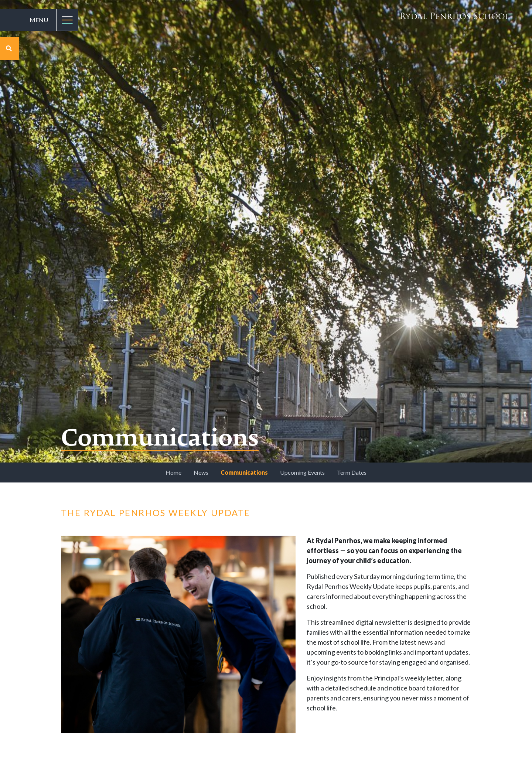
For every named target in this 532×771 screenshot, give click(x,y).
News (201, 472)
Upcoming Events (302, 472)
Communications (244, 472)
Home (173, 472)
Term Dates (352, 472)
